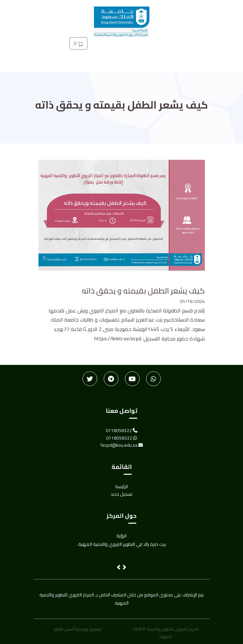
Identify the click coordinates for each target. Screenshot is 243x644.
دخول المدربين (152, 52)
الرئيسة (206, 47)
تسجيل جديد (122, 52)
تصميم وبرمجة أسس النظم (78, 629)
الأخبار (179, 47)
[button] (119, 568)
